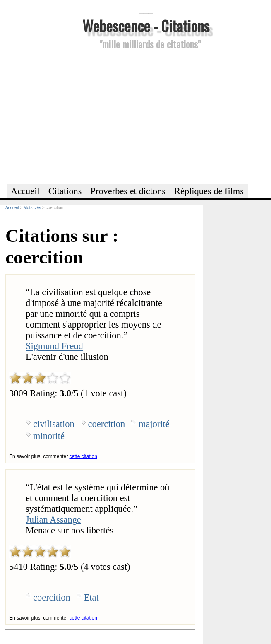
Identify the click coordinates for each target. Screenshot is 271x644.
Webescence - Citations (146, 25)
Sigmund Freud (54, 346)
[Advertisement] (146, 116)
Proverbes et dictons (128, 191)
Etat (91, 597)
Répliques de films (209, 191)
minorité (49, 436)
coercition (107, 424)
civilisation (54, 424)
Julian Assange (53, 520)
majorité (154, 424)
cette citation (83, 456)
